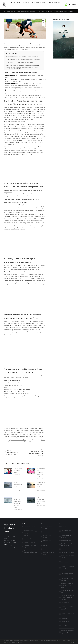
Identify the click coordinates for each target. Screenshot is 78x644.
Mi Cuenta (64, 527)
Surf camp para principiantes (65, 626)
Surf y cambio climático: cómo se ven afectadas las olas (41, 501)
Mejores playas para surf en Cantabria (67, 531)
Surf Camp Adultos (29, 539)
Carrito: (73, 5)
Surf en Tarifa (64, 618)
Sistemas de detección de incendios (67, 579)
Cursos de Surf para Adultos (47, 541)
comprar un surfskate (22, 44)
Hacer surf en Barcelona (67, 549)
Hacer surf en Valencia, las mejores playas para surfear (67, 568)
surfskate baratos (30, 436)
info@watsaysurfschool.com (10, 548)
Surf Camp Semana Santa (30, 542)
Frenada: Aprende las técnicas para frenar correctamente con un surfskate (22, 67)
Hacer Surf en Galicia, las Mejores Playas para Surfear (67, 585)
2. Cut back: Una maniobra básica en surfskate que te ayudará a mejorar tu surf (23, 60)
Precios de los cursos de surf (67, 591)
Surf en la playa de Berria (67, 540)
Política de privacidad (51, 641)
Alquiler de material (47, 549)
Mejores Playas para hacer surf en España (67, 574)
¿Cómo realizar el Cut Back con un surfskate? (17, 61)
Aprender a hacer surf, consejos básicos (67, 545)
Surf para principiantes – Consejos (67, 536)
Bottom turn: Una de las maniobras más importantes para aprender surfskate (23, 66)
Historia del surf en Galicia (67, 552)
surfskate (40, 110)
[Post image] (8, 471)
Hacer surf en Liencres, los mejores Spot (68, 614)
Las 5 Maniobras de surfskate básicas (14, 55)
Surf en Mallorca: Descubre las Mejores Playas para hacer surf (68, 598)
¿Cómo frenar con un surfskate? (14, 69)
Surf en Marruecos (66, 622)
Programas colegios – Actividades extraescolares (30, 552)
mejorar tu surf (8, 46)
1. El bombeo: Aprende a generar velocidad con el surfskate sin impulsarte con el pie (24, 57)
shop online (7, 434)
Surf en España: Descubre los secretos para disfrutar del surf (67, 632)
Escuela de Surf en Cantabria (47, 528)
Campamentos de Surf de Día (30, 547)
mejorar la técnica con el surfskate (18, 440)
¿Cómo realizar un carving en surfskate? (16, 64)
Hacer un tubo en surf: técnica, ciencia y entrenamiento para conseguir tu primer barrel (18, 487)
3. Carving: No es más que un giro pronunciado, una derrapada (20, 63)
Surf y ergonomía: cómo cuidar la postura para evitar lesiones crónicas (18, 502)
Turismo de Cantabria (17, 642)
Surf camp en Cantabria (30, 527)
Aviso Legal (43, 641)
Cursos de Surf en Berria (49, 532)
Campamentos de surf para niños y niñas (68, 557)
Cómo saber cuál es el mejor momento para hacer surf (41, 485)
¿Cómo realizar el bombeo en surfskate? (16, 58)
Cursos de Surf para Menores (47, 536)
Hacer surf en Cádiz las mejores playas (67, 562)
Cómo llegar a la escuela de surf (48, 553)
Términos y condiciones (34, 641)
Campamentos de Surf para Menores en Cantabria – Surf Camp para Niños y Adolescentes (31, 533)
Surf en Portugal (65, 603)
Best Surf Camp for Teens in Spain (18, 471)
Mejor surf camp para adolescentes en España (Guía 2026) (41, 472)
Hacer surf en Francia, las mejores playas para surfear (67, 608)
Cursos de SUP (46, 546)
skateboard (7, 111)
